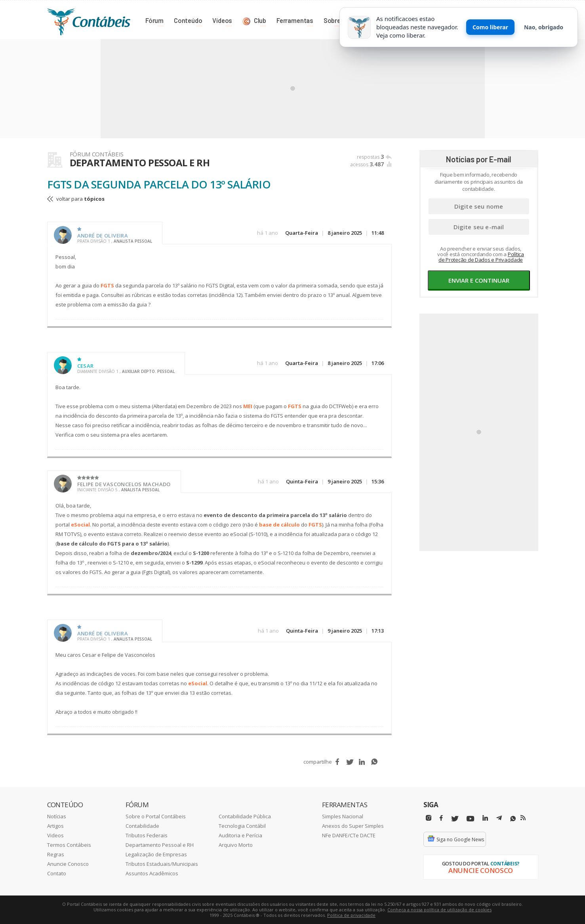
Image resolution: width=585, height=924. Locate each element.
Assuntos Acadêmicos (152, 873)
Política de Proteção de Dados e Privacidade (481, 257)
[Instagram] (429, 818)
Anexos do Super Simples (353, 826)
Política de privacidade (351, 915)
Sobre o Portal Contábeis (156, 816)
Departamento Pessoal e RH (160, 845)
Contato (57, 873)
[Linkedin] (485, 818)
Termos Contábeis (69, 845)
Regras (56, 854)
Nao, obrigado (544, 27)
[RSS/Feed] (523, 818)
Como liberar (490, 27)
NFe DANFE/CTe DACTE (349, 835)
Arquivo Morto (236, 845)
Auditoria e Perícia (240, 835)
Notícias (57, 816)
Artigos (55, 826)
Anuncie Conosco (68, 864)
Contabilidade (142, 826)
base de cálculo (279, 525)
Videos (55, 835)
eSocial (80, 525)
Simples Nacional (343, 816)
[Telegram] (499, 819)
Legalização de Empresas (156, 854)
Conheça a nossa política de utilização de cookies (439, 910)
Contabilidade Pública (245, 816)
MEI (248, 406)
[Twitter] (455, 819)
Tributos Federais (147, 835)
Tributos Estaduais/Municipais (162, 864)
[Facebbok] (441, 818)
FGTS (107, 285)
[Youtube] (470, 819)
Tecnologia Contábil (242, 826)
